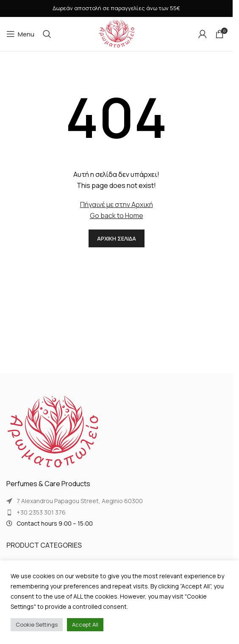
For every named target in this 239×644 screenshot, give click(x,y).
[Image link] (53, 432)
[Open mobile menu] (20, 34)
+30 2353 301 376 (41, 512)
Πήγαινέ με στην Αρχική (117, 204)
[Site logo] (117, 33)
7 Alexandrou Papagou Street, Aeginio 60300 (80, 501)
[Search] (47, 34)
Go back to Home (117, 216)
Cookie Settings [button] (37, 624)
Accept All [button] (85, 624)
